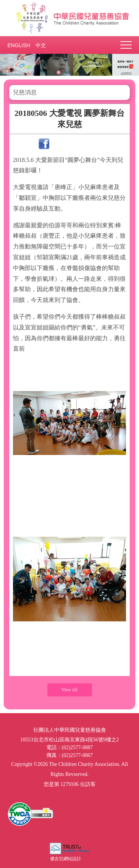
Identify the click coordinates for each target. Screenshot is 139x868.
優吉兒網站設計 (66, 859)
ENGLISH (19, 45)
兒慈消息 (25, 92)
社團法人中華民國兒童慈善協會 (70, 18)
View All (69, 690)
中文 (41, 45)
